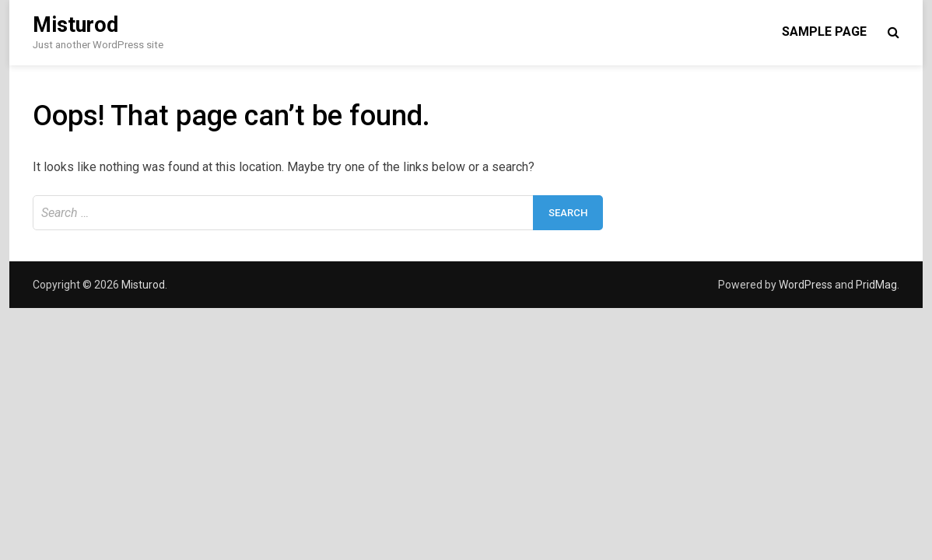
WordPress (806, 285)
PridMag (876, 285)
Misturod (75, 25)
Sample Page (824, 31)
